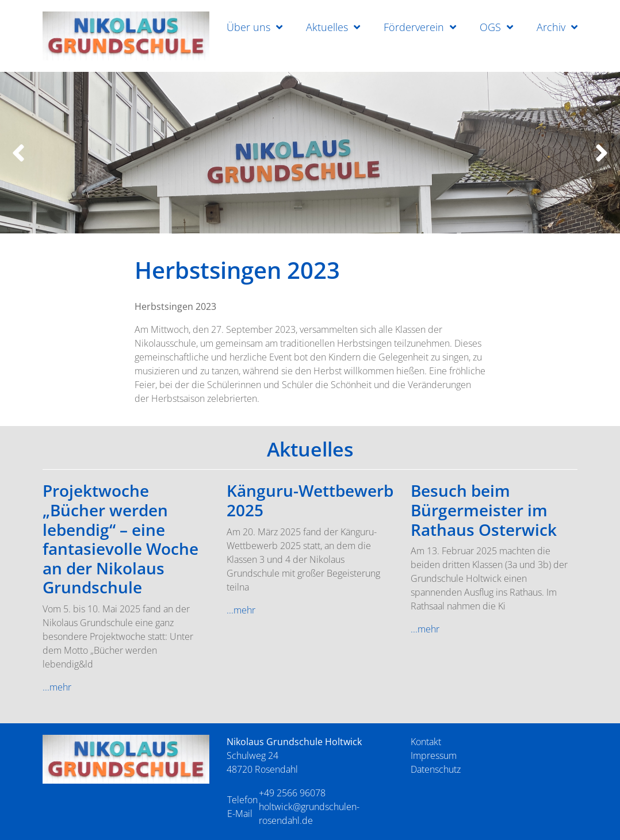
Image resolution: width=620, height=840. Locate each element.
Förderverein (414, 27)
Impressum (434, 755)
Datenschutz (436, 769)
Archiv (551, 27)
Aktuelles (327, 27)
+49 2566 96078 (292, 793)
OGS (490, 27)
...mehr (57, 687)
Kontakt (426, 742)
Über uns (248, 27)
